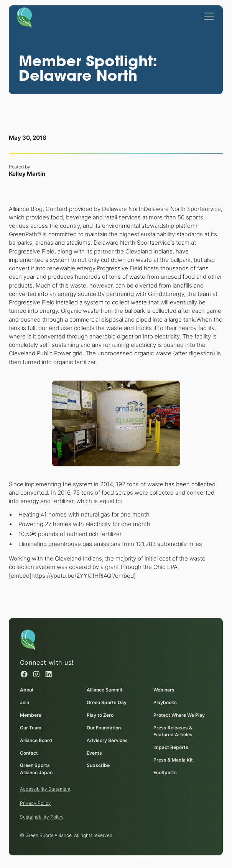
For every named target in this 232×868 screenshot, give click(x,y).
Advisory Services (107, 740)
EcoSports (165, 772)
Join (25, 702)
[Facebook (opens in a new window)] (24, 674)
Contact (29, 753)
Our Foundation (104, 728)
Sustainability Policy (42, 817)
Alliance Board (36, 740)
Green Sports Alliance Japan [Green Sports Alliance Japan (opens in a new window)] (36, 769)
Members (31, 715)
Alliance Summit (105, 690)
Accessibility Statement (45, 789)
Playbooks (165, 702)
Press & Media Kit (173, 760)
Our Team (31, 728)
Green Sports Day (107, 702)
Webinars (164, 690)
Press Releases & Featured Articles (173, 731)
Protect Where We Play (179, 715)
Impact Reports (171, 747)
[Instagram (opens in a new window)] (36, 674)
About (27, 690)
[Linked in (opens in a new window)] (49, 674)
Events (94, 753)
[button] (208, 15)
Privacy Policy (35, 803)
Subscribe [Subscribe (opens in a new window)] (98, 765)
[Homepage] (24, 17)
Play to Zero (100, 715)
